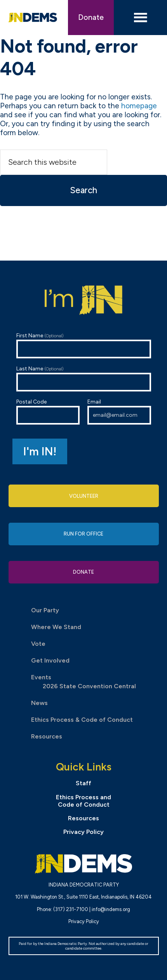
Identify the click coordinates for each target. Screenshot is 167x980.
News (39, 703)
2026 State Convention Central (89, 686)
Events (41, 677)
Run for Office (83, 534)
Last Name (84, 378)
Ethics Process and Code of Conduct (83, 801)
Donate (91, 17)
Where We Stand (56, 627)
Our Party (45, 610)
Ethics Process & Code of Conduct (82, 720)
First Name (84, 345)
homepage (139, 106)
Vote (38, 644)
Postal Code (48, 412)
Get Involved (50, 660)
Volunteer (84, 496)
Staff (83, 783)
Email (119, 412)
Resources (47, 736)
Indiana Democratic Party (33, 18)
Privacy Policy (83, 832)
